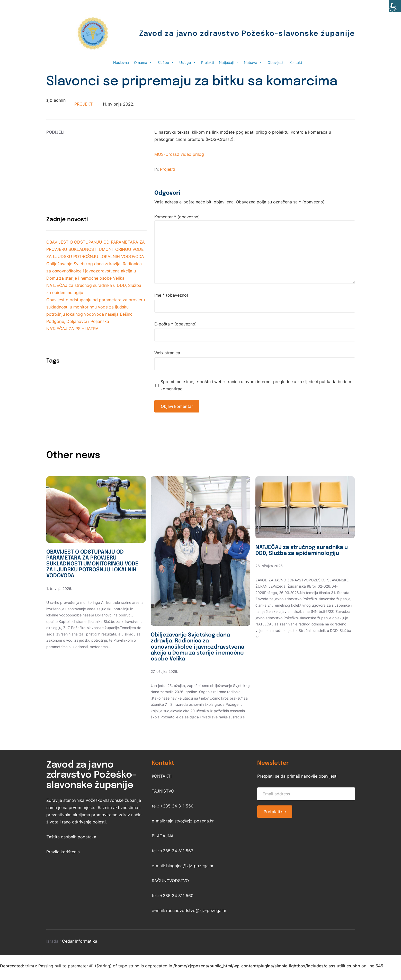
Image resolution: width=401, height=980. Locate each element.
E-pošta (176, 324)
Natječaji (229, 62)
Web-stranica (167, 353)
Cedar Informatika (80, 952)
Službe (166, 62)
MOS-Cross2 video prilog (179, 154)
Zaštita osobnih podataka (71, 848)
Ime (171, 295)
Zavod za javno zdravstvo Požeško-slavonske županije (232, 34)
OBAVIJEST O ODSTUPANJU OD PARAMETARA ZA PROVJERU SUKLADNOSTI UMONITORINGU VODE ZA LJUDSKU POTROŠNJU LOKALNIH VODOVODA (96, 249)
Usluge (188, 62)
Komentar (177, 217)
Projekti (207, 62)
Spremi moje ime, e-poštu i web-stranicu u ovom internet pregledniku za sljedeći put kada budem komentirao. (256, 385)
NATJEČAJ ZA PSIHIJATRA (72, 329)
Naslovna (121, 62)
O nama (143, 62)
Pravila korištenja (63, 863)
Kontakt (296, 62)
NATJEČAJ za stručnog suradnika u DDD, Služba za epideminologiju (296, 555)
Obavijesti (276, 62)
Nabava (253, 62)
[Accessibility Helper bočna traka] (395, 6)
